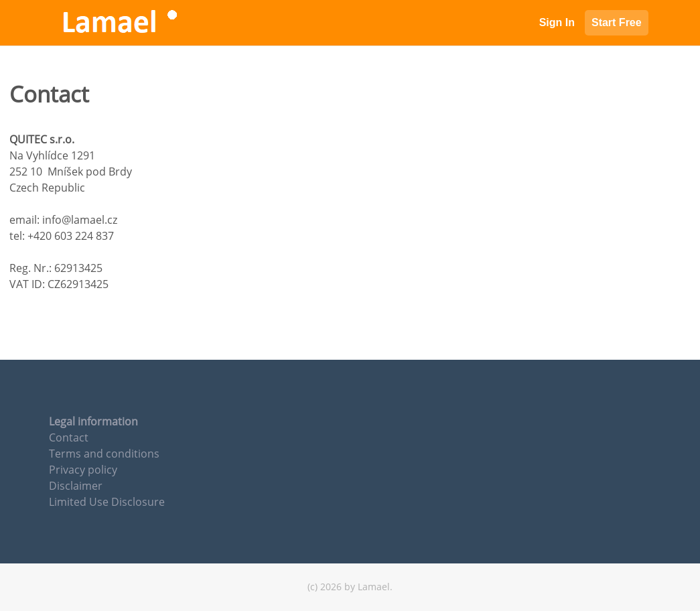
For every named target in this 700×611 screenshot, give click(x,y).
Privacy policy (83, 470)
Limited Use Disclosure (107, 502)
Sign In (557, 22)
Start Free (617, 22)
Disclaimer (76, 486)
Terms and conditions (104, 454)
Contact (69, 437)
